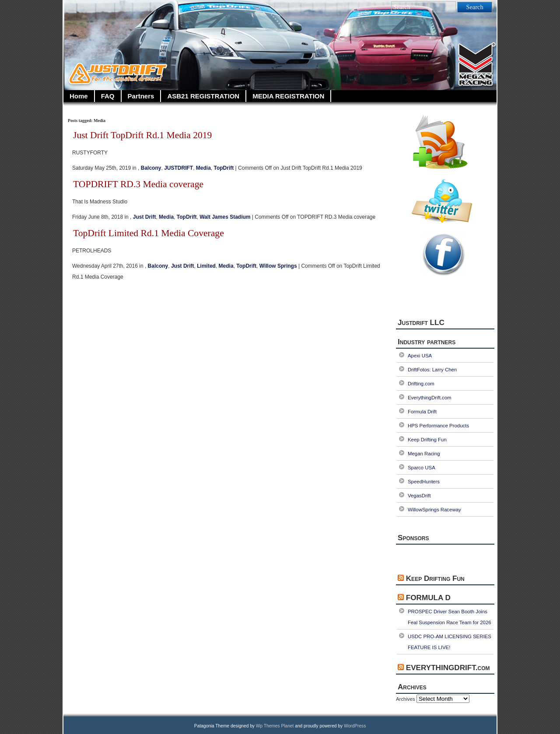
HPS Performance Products (438, 426)
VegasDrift (419, 496)
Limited (206, 266)
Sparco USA (422, 468)
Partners (141, 96)
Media (203, 168)
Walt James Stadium (225, 217)
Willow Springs (278, 266)
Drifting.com (421, 384)
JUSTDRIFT (178, 168)
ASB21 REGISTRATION (203, 96)
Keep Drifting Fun (427, 440)
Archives (406, 699)
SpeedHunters (424, 482)
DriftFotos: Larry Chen (432, 370)
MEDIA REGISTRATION (288, 96)
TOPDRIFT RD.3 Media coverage (138, 184)
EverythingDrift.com (430, 398)
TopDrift (224, 168)
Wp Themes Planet (275, 726)
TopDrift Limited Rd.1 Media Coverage (149, 233)
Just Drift (145, 217)
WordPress (355, 726)
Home (79, 96)
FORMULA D (428, 598)
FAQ (108, 96)
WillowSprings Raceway (434, 510)
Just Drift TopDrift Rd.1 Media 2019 (142, 135)
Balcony (151, 168)
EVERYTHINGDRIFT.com (448, 668)
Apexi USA (420, 356)
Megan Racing (424, 454)
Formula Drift (422, 412)
